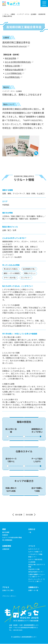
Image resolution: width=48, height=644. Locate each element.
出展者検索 (6, 549)
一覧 (30, 532)
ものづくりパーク (34, 549)
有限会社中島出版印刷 (14, 70)
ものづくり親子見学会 (35, 559)
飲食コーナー (33, 557)
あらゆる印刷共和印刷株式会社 (18, 62)
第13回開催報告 (7, 540)
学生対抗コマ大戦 (34, 569)
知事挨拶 (5, 535)
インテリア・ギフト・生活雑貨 (12, 91)
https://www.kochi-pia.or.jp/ (14, 46)
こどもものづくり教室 (35, 554)
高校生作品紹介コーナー (36, 572)
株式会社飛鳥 (11, 58)
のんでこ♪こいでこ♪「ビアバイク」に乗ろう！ (37, 580)
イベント (32, 546)
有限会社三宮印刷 (12, 66)
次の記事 (29, 515)
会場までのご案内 (8, 591)
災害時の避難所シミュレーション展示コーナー (37, 576)
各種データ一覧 (33, 591)
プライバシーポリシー (9, 596)
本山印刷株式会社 (12, 77)
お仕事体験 (32, 562)
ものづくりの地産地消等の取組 (12, 538)
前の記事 (19, 515)
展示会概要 (6, 532)
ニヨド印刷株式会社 (13, 74)
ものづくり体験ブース (35, 552)
